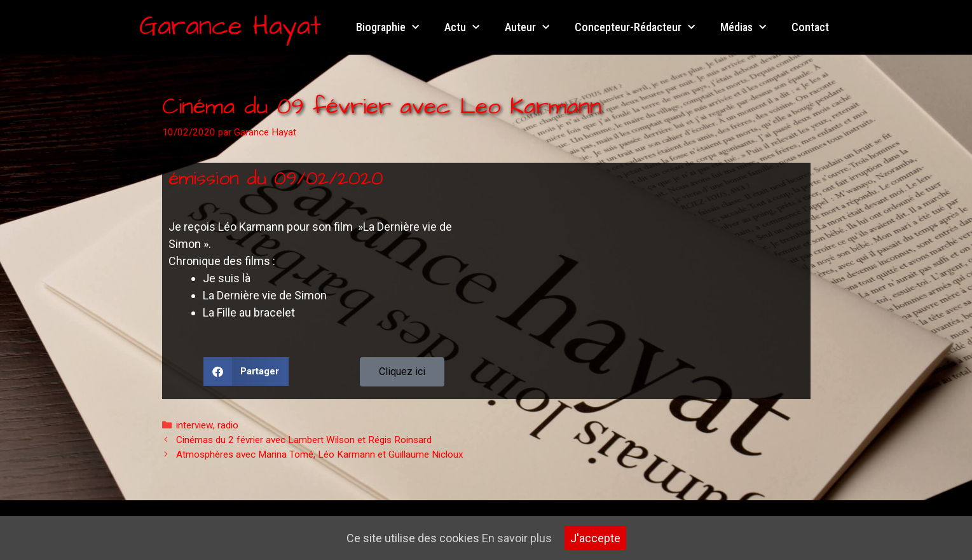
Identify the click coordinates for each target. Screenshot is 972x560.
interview (195, 425)
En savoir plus (517, 538)
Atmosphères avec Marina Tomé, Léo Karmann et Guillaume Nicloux (320, 454)
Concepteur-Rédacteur (635, 28)
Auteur (527, 28)
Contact (810, 27)
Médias (743, 28)
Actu (462, 28)
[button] (246, 372)
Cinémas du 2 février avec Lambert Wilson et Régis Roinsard (304, 440)
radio (228, 425)
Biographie (387, 28)
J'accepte (595, 538)
